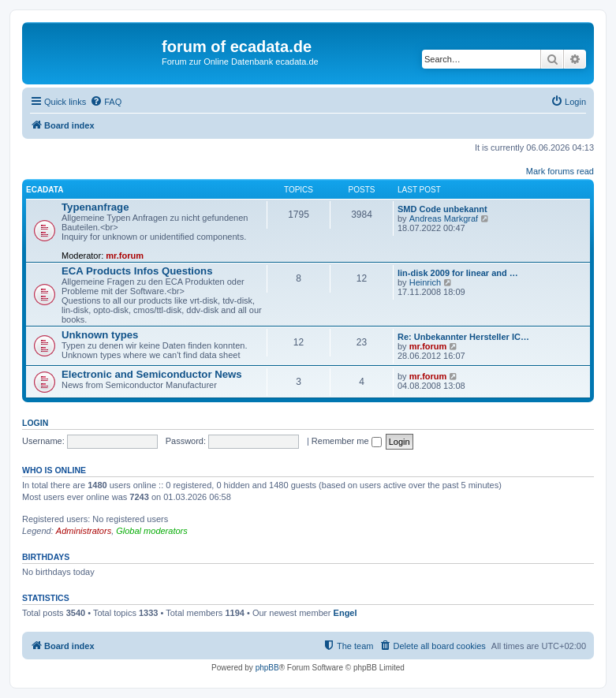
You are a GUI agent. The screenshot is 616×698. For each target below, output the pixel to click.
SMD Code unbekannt (442, 209)
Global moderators (152, 531)
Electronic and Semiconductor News (152, 374)
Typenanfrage (95, 207)
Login (35, 423)
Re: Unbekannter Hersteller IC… (463, 337)
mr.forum (125, 256)
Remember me (347, 441)
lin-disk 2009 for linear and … (458, 273)
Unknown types (100, 335)
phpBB (267, 668)
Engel (345, 613)
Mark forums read (560, 171)
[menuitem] (106, 102)
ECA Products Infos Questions (137, 271)
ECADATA (45, 190)
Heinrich (425, 282)
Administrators (84, 531)
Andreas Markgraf (444, 218)
